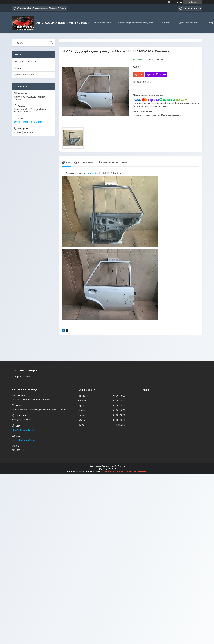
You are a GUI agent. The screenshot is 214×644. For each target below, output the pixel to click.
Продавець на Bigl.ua (107, 469)
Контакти (167, 23)
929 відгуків (177, 2)
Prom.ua (121, 466)
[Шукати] (51, 43)
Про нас (18, 68)
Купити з (156, 75)
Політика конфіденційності (136, 471)
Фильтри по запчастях (25, 62)
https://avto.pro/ (22, 377)
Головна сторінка (102, 23)
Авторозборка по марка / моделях (136, 23)
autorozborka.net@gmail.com (28, 122)
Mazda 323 (93, 173)
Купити (138, 75)
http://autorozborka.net (23, 430)
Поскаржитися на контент (113, 471)
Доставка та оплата (189, 23)
